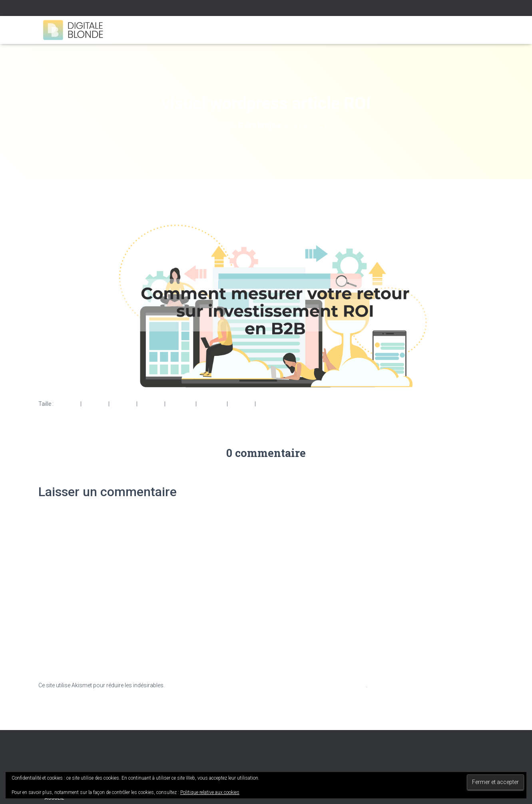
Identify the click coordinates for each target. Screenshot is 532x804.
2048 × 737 (212, 403)
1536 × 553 (180, 403)
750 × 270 (123, 403)
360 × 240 (241, 403)
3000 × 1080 (272, 403)
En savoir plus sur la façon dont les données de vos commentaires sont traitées (266, 685)
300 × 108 (95, 403)
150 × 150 (67, 403)
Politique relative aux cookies (210, 792)
